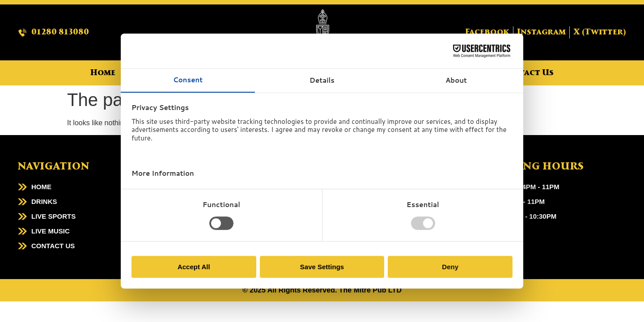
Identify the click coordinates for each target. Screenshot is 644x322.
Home (103, 73)
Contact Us (527, 73)
